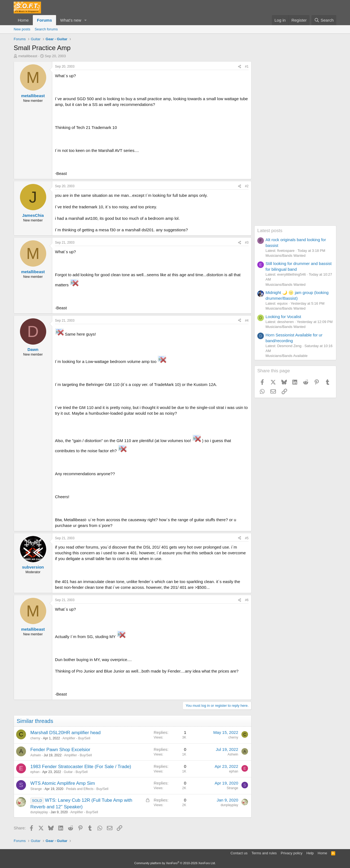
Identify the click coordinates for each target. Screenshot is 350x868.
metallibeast (28, 56)
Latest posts (270, 231)
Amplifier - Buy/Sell (76, 738)
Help (310, 853)
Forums (44, 20)
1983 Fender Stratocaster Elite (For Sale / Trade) (81, 767)
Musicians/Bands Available (287, 356)
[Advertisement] (295, 143)
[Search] (324, 20)
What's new (71, 20)
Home (23, 20)
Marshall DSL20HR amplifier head (65, 733)
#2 (247, 186)
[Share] (240, 67)
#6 (247, 600)
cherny (35, 738)
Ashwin (36, 755)
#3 (247, 243)
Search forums (46, 29)
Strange (36, 789)
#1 (247, 67)
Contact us (239, 853)
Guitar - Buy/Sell (76, 772)
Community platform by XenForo (175, 863)
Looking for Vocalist (283, 317)
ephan (35, 772)
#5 (247, 538)
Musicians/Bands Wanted (285, 256)
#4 (247, 321)
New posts (22, 29)
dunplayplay (39, 812)
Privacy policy (292, 853)
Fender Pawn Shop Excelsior (60, 750)
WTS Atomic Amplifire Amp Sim (63, 783)
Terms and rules (264, 853)
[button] (86, 20)
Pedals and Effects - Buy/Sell (87, 789)
